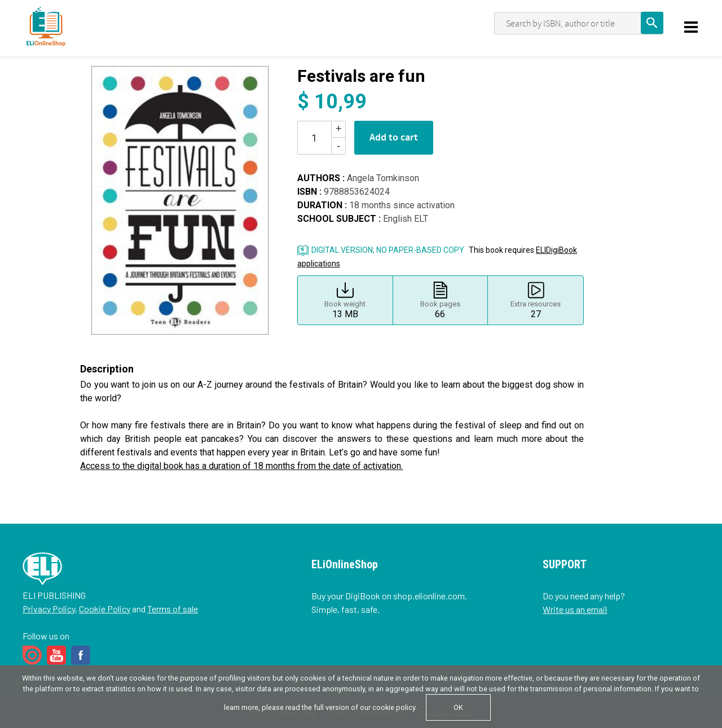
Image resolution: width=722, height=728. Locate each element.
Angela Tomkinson (383, 178)
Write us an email (575, 609)
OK (458, 707)
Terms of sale (173, 609)
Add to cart (394, 138)
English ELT (406, 219)
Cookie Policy (105, 609)
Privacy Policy (49, 609)
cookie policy (394, 707)
